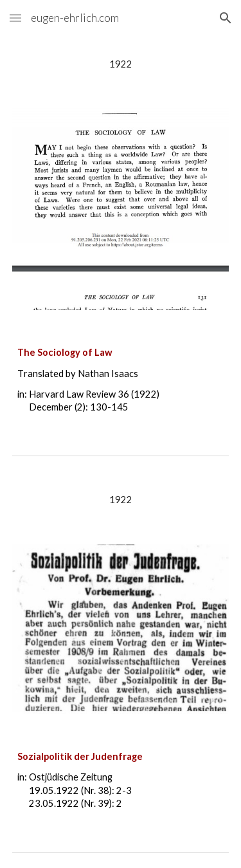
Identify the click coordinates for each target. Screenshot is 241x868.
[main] (121, 64)
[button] (15, 18)
